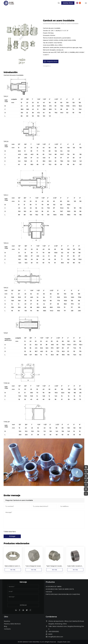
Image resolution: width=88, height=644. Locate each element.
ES (80, 3)
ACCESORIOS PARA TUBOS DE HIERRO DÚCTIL (60, 589)
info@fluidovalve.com (56, 637)
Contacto (7, 629)
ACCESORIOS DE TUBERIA (54, 587)
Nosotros (7, 621)
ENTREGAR (23, 605)
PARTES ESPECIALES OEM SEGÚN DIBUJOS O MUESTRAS (63, 594)
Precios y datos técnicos (12, 624)
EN (77, 3)
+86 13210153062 (54, 632)
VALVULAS (49, 592)
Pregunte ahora (52, 61)
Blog (5, 626)
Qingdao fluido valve (64, 642)
